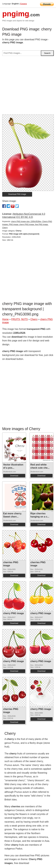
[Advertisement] (28, 86)
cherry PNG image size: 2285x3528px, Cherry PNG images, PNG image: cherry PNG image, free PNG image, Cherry (27, 225)
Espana (24, 4)
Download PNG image (17, 194)
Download (14, 476)
